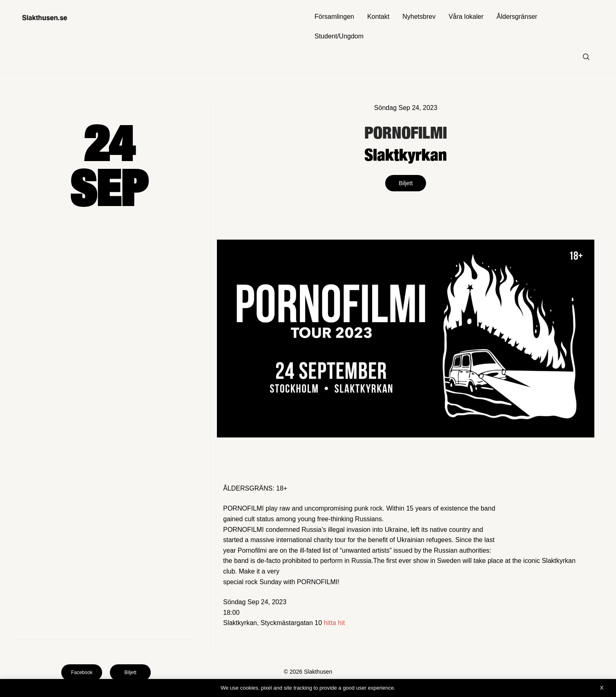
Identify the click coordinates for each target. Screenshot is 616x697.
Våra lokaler (466, 17)
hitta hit (335, 623)
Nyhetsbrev (419, 17)
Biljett (406, 183)
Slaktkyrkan (406, 154)
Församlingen (334, 17)
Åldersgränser (517, 17)
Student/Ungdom (339, 36)
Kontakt (378, 17)
